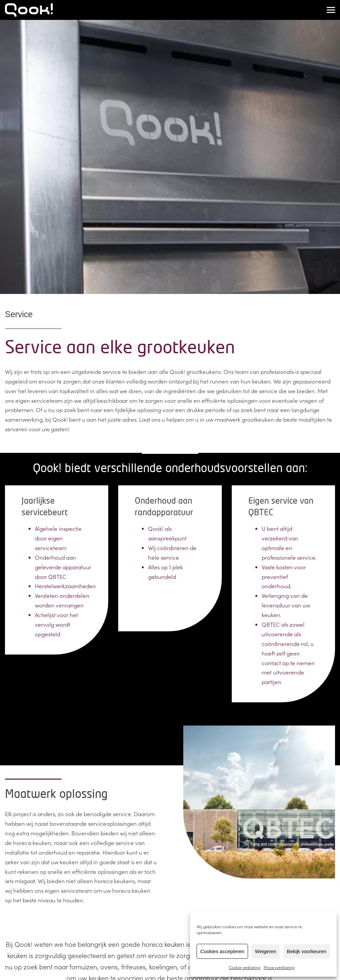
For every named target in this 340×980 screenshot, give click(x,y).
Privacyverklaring (279, 967)
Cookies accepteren (222, 951)
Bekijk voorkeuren (307, 951)
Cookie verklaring (245, 967)
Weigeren (266, 951)
